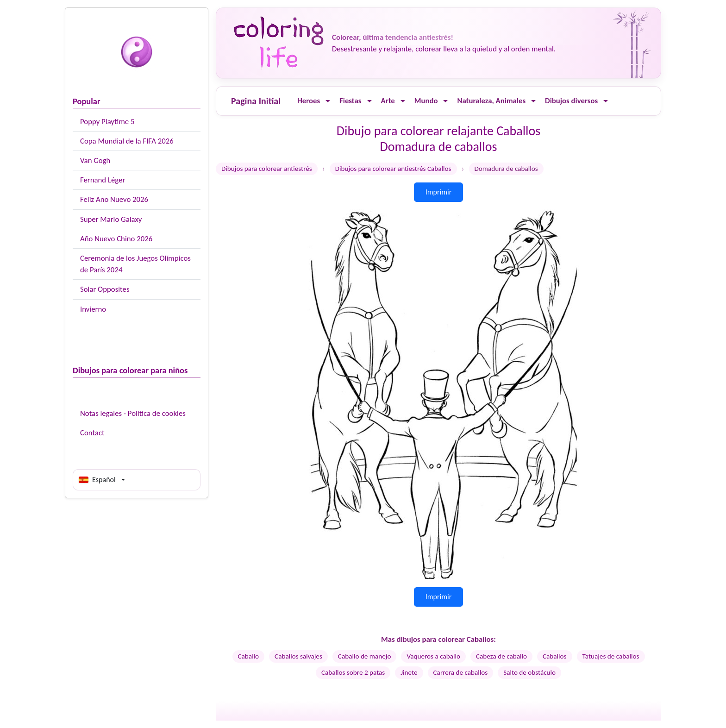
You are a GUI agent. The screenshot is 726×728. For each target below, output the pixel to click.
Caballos (555, 656)
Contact (92, 433)
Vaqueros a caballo (433, 656)
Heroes (309, 101)
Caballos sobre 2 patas (353, 672)
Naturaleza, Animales (491, 101)
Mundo (426, 101)
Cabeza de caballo (501, 656)
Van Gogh (95, 160)
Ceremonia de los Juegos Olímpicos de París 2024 (135, 264)
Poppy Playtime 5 (107, 122)
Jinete (409, 672)
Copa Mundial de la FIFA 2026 (127, 141)
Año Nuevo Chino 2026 (116, 239)
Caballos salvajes (298, 656)
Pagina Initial (256, 101)
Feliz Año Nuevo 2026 (114, 199)
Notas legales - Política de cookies (133, 413)
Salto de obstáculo (529, 672)
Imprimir (439, 192)
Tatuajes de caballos (611, 656)
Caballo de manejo (365, 656)
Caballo (249, 656)
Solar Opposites (105, 289)
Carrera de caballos (461, 672)
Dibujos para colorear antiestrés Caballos (393, 169)
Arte (388, 101)
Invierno (93, 309)
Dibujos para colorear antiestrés (267, 169)
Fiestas (350, 101)
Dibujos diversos (571, 101)
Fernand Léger (103, 180)
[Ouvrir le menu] (328, 101)
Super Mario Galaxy (111, 219)
